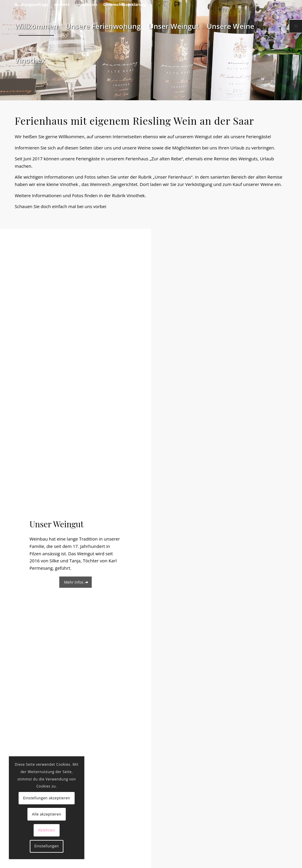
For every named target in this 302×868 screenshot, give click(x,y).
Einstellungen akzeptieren (46, 798)
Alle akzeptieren (47, 814)
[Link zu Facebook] (274, 4)
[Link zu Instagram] (283, 4)
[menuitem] (33, 4)
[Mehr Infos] (75, 582)
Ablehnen (47, 830)
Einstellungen (47, 846)
